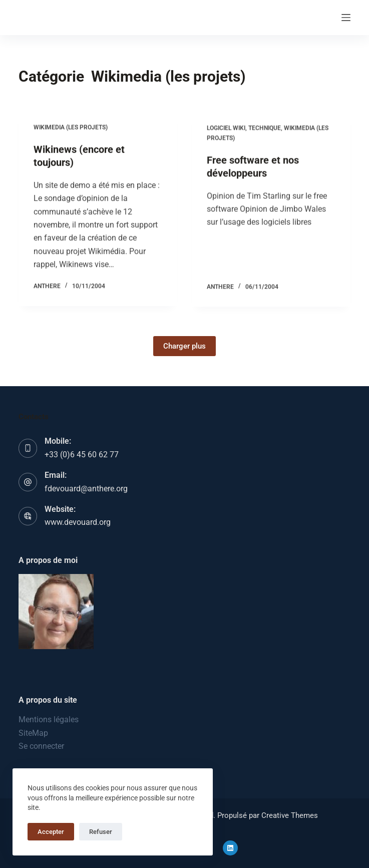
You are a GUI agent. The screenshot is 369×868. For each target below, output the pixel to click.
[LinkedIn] (230, 848)
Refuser (101, 832)
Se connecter (41, 746)
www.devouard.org (78, 522)
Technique (265, 130)
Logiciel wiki (226, 130)
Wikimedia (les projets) (71, 128)
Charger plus (185, 346)
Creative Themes (290, 815)
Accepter (51, 832)
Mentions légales (49, 719)
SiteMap (33, 733)
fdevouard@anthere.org (86, 489)
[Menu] (346, 18)
